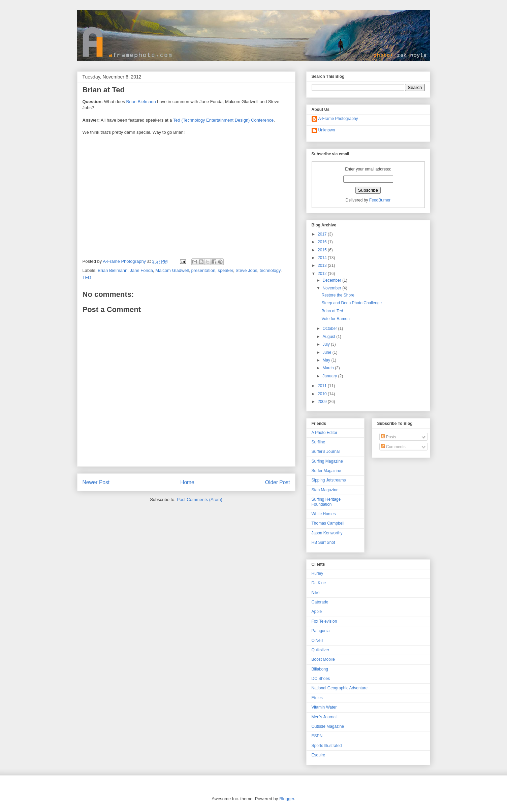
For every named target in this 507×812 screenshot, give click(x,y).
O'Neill (318, 641)
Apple (317, 612)
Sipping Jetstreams (329, 480)
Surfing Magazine (327, 461)
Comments (393, 447)
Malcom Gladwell (172, 270)
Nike (316, 593)
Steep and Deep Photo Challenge (352, 303)
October (330, 329)
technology (270, 270)
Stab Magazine (325, 490)
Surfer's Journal (326, 451)
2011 (323, 386)
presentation (203, 270)
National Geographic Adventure (340, 688)
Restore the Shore (338, 295)
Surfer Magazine (326, 471)
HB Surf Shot (323, 542)
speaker (225, 270)
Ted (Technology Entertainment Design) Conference (223, 120)
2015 (323, 250)
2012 (323, 274)
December (332, 280)
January (330, 376)
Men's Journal (324, 717)
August (329, 337)
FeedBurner (380, 200)
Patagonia (321, 631)
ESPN (317, 736)
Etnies (317, 698)
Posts (389, 437)
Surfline (319, 442)
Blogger (287, 799)
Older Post (278, 482)
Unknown (327, 130)
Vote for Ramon (335, 319)
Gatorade (320, 602)
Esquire (319, 755)
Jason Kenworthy (327, 533)
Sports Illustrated (327, 746)
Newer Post (96, 482)
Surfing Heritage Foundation (326, 502)
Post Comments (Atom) (200, 499)
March (329, 368)
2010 (323, 394)
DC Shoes (321, 679)
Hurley (318, 573)
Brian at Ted (332, 311)
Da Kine (319, 583)
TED (87, 277)
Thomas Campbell (328, 523)
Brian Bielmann (141, 102)
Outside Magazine (328, 726)
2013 (323, 266)
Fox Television (324, 621)
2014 (323, 258)
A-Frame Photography (338, 119)
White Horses (324, 514)
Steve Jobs (246, 270)
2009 (323, 402)
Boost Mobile (323, 659)
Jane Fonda (141, 270)
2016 (323, 242)
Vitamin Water (324, 707)
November (332, 288)
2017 (323, 234)
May (327, 360)
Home (187, 482)
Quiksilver (321, 650)
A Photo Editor (325, 433)
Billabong (320, 669)
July (327, 344)
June (327, 352)
